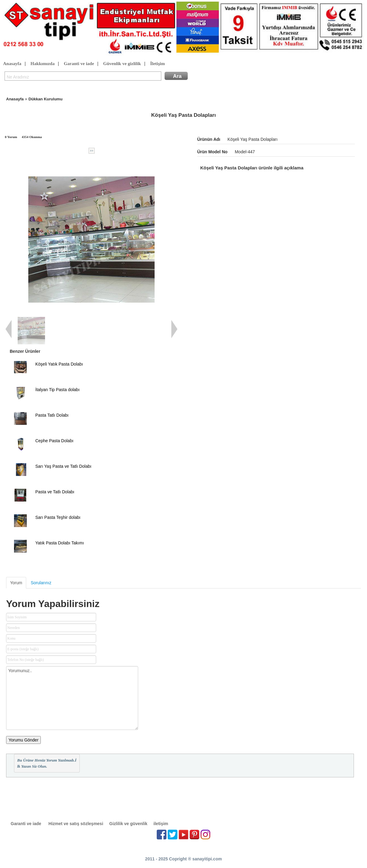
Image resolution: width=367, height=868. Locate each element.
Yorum (16, 583)
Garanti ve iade (79, 64)
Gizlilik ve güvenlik (128, 824)
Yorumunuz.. (72, 698)
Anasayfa (12, 64)
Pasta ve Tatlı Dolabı (55, 492)
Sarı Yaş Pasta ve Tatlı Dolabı (63, 466)
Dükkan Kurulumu (45, 99)
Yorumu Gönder (23, 740)
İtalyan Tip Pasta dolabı (58, 390)
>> (91, 151)
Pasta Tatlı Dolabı (52, 415)
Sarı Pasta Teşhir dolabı (58, 517)
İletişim (157, 64)
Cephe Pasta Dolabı (54, 441)
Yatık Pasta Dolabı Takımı (60, 543)
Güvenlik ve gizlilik (122, 64)
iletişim (161, 824)
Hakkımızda (42, 64)
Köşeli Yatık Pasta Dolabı (59, 364)
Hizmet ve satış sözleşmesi (76, 824)
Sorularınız (41, 583)
